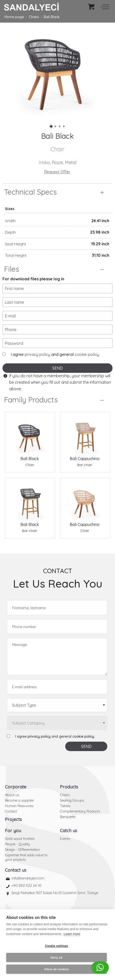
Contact (11, 811)
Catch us (69, 831)
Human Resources (19, 806)
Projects (13, 819)
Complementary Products (80, 811)
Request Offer (57, 172)
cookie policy (87, 354)
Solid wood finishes (20, 839)
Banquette (68, 817)
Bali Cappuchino (85, 459)
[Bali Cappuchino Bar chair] (85, 434)
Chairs (34, 17)
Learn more (72, 934)
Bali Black (52, 17)
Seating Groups (72, 800)
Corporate (16, 787)
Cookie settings (57, 946)
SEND (57, 368)
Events (65, 839)
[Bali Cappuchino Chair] (85, 500)
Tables (65, 806)
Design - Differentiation (23, 850)
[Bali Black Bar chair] (30, 500)
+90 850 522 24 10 (26, 886)
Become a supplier (19, 800)
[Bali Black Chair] (30, 434)
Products (69, 787)
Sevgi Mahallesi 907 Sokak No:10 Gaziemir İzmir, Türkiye (55, 893)
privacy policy (37, 354)
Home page (14, 17)
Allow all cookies (57, 969)
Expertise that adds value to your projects (26, 857)
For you (13, 831)
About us (12, 795)
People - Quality (17, 844)
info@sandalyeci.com (28, 878)
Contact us (16, 870)
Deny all (57, 958)
